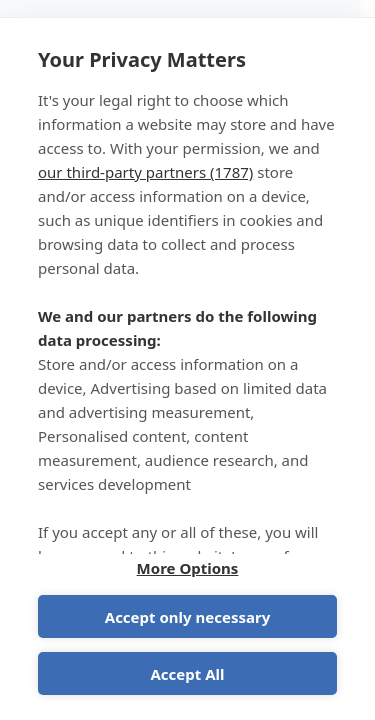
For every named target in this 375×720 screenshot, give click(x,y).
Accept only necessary (187, 617)
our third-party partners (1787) (145, 172)
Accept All (187, 674)
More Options (188, 568)
